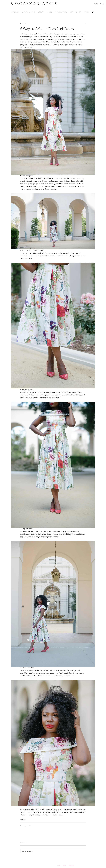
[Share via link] (30, 826)
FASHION (41, 12)
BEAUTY (50, 12)
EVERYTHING (15, 12)
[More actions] (85, 24)
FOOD (86, 12)
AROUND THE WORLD (28, 12)
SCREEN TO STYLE (76, 12)
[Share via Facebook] (21, 826)
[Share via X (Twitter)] (25, 826)
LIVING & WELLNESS (61, 12)
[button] (93, 12)
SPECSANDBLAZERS (34, 4)
